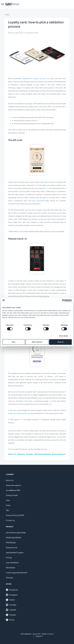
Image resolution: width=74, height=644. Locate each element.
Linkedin (11, 610)
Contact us (10, 520)
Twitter (10, 600)
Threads (11, 615)
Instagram (12, 595)
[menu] (3, 4)
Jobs (8, 500)
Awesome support (13, 485)
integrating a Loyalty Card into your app (38, 78)
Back (8, 15)
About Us (10, 480)
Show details (64, 336)
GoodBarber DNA (13, 490)
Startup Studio (12, 495)
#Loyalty (30, 454)
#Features (21, 454)
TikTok (10, 620)
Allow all (60, 342)
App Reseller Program (15, 553)
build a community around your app (21, 413)
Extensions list (12, 548)
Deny (14, 342)
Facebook (12, 590)
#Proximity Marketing (42, 454)
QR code (44, 182)
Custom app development (17, 573)
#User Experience (59, 454)
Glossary (9, 578)
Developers (11, 568)
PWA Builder (11, 543)
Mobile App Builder (14, 538)
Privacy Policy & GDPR (15, 515)
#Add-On (12, 454)
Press (8, 505)
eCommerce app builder (16, 532)
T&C (8, 510)
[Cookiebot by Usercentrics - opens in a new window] (63, 301)
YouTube (11, 605)
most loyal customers (36, 201)
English (39, 636)
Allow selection (37, 342)
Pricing (9, 558)
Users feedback (12, 563)
